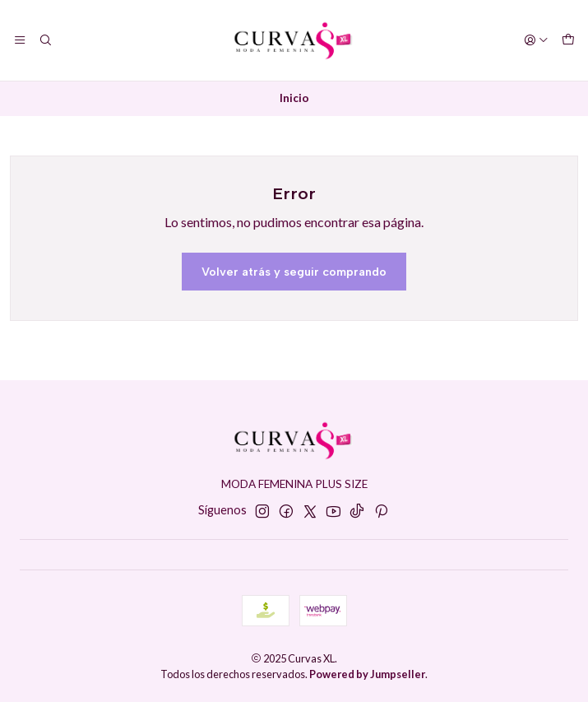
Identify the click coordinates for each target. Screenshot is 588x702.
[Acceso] (536, 40)
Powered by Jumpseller (367, 674)
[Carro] (568, 40)
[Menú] (20, 40)
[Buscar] (44, 40)
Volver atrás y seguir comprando (294, 272)
